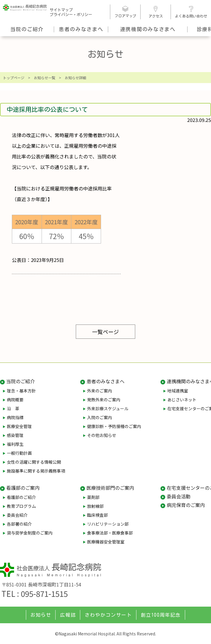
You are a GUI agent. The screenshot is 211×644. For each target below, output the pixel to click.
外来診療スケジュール (108, 408)
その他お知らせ (102, 435)
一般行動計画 (19, 453)
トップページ (14, 78)
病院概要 (15, 400)
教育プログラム (21, 506)
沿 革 (13, 408)
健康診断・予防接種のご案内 (114, 426)
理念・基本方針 (21, 391)
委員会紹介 (17, 515)
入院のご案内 (100, 417)
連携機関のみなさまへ (148, 29)
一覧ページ (105, 332)
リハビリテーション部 (108, 524)
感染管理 (15, 435)
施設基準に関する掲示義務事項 (36, 471)
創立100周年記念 (161, 615)
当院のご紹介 (27, 29)
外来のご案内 (100, 391)
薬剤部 (93, 497)
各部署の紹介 (19, 524)
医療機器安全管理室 (106, 542)
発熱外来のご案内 (104, 400)
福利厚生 (15, 444)
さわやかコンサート (108, 615)
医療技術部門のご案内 (110, 488)
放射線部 (95, 506)
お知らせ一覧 (45, 78)
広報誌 (68, 615)
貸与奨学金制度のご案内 (30, 533)
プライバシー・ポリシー (71, 15)
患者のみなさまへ (81, 29)
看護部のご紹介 (21, 497)
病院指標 (15, 417)
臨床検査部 (97, 515)
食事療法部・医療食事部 (110, 533)
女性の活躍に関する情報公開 (34, 462)
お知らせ (41, 615)
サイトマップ (61, 10)
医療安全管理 (19, 426)
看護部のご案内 (23, 488)
